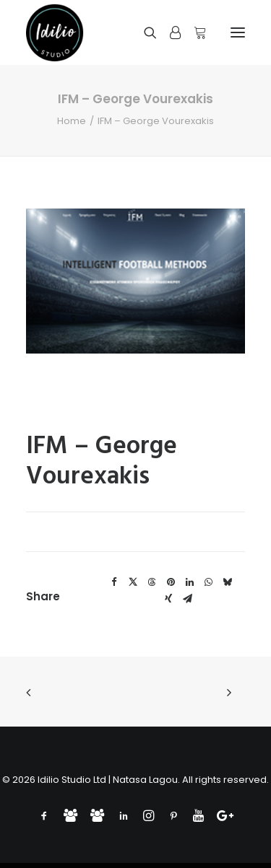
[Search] (144, 32)
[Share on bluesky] (227, 582)
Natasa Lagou (145, 780)
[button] (238, 32)
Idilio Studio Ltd (72, 780)
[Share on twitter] (133, 582)
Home (72, 121)
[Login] (169, 32)
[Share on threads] (152, 582)
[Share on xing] (168, 599)
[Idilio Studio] (55, 32)
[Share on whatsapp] (208, 582)
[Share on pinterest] (171, 582)
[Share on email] (187, 599)
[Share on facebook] (114, 582)
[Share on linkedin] (189, 582)
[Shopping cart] (194, 32)
